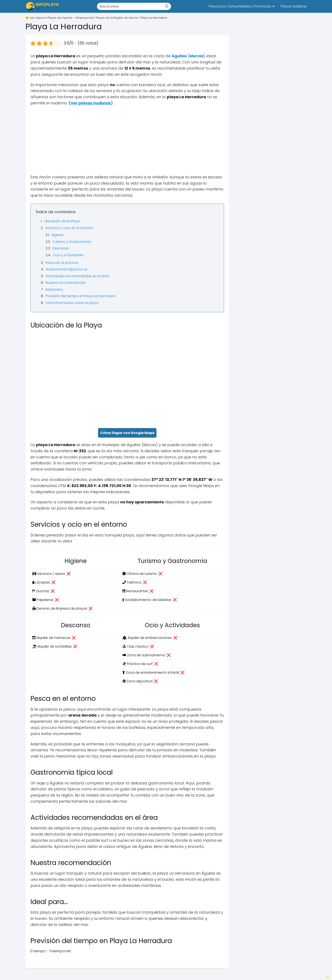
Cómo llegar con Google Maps (127, 433)
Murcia (196, 56)
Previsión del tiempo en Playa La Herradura (80, 296)
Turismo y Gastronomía (72, 242)
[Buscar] (167, 6)
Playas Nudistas (294, 6)
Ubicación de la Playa (62, 221)
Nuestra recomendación (66, 283)
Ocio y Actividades (68, 255)
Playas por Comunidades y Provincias (240, 6)
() (91, 103)
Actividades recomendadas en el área (77, 276)
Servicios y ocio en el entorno (69, 228)
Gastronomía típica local (66, 269)
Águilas (179, 56)
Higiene (57, 235)
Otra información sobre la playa (72, 303)
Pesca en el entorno (62, 263)
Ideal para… (55, 289)
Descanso (61, 248)
